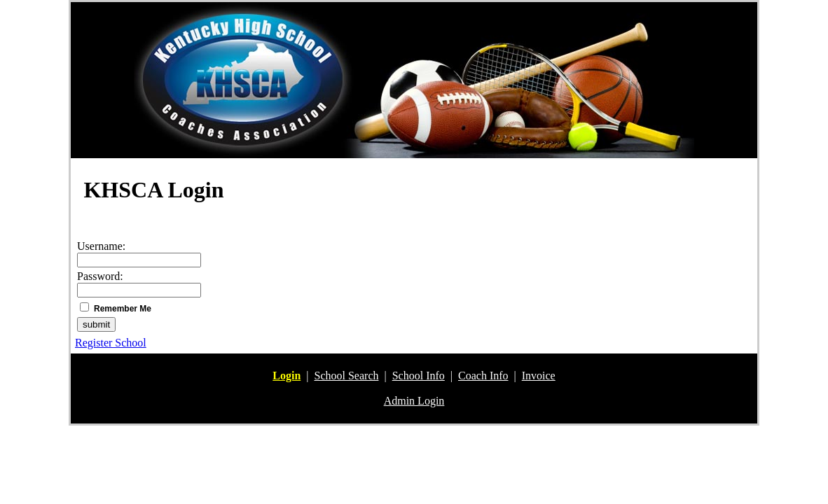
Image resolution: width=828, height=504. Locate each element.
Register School (111, 343)
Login (287, 376)
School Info (419, 376)
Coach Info (483, 376)
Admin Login (414, 401)
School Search (347, 376)
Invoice (539, 376)
